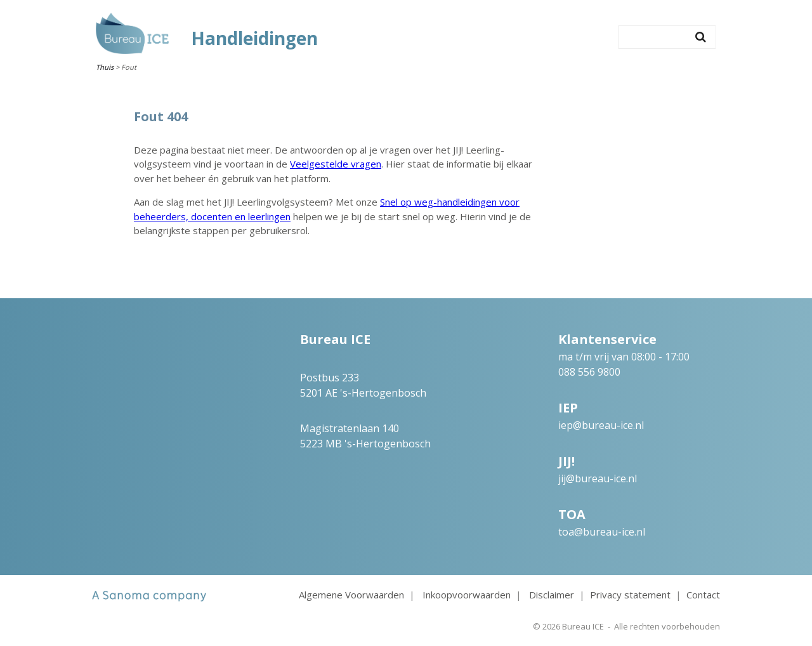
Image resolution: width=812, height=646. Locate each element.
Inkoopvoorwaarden (467, 595)
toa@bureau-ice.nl (602, 532)
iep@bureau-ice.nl (601, 425)
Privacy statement (630, 595)
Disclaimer (552, 595)
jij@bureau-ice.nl (598, 478)
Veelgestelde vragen (336, 164)
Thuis (105, 67)
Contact (703, 595)
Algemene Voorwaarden (351, 595)
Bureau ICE (583, 626)
